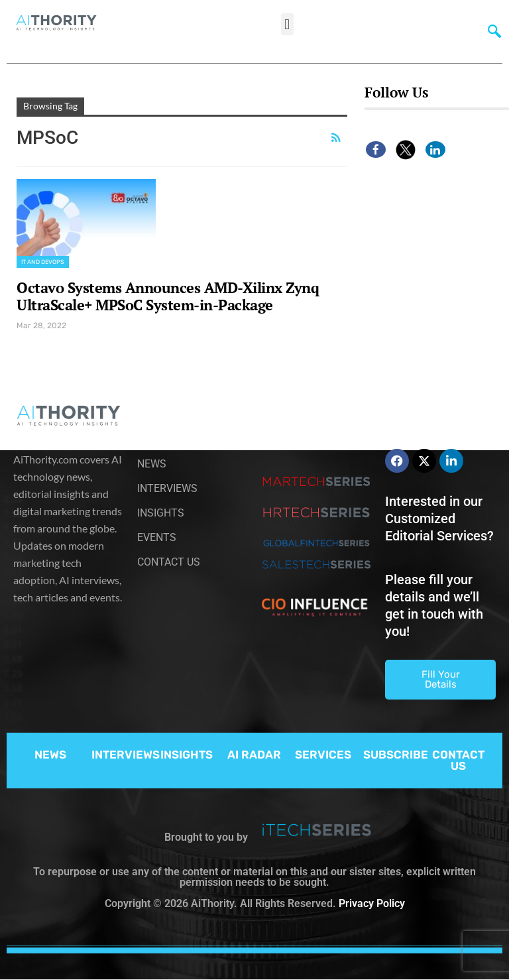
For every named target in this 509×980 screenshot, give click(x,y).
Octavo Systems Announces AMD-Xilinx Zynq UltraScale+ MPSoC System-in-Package (168, 296)
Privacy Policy (372, 903)
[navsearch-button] (491, 30)
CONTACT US (458, 760)
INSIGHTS (187, 755)
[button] (287, 24)
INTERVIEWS (126, 755)
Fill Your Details (441, 679)
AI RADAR (254, 755)
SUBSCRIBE (396, 755)
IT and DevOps (43, 262)
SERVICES (323, 755)
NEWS (50, 755)
